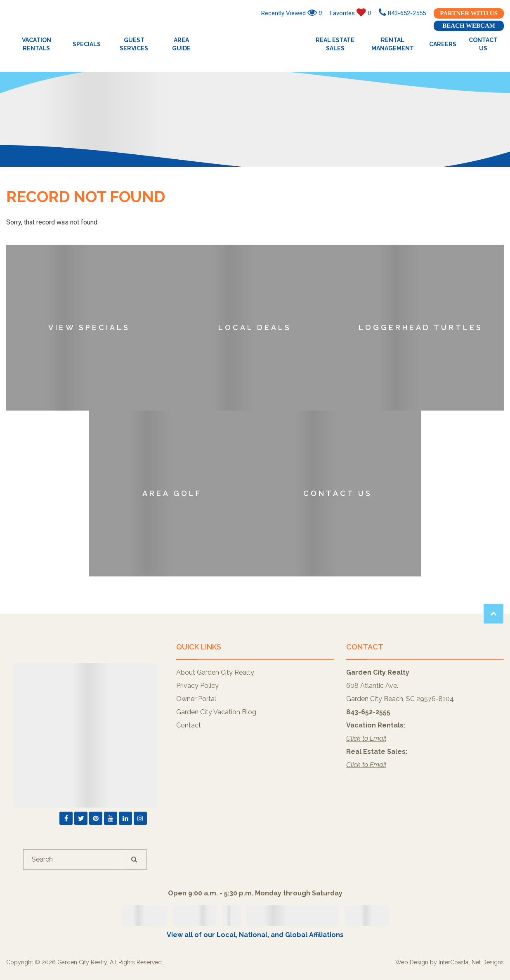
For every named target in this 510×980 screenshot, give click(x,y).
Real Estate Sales (335, 44)
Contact (189, 725)
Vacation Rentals (37, 44)
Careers (443, 44)
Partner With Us (469, 13)
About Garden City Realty (215, 672)
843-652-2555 (402, 13)
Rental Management (393, 44)
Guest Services (134, 44)
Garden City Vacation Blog (216, 712)
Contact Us (483, 44)
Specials (87, 44)
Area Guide (181, 44)
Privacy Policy (197, 686)
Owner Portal (196, 699)
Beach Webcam (469, 26)
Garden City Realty (255, 44)
